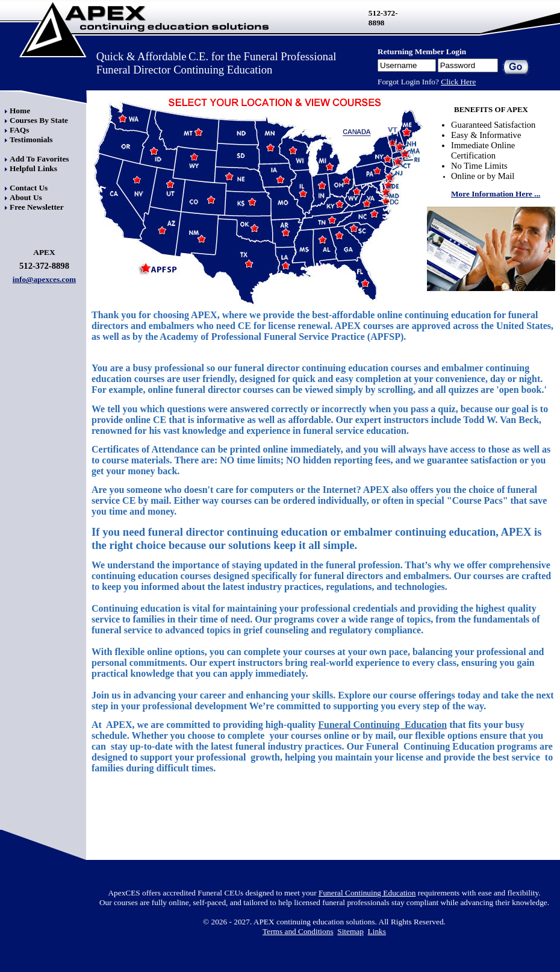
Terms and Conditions (298, 931)
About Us (26, 197)
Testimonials (31, 140)
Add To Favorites (39, 159)
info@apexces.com (44, 279)
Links (377, 931)
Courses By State (39, 120)
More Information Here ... (496, 194)
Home (20, 111)
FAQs (19, 130)
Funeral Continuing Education (367, 893)
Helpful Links (33, 168)
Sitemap (350, 931)
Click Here (458, 82)
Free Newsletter (37, 207)
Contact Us (29, 188)
